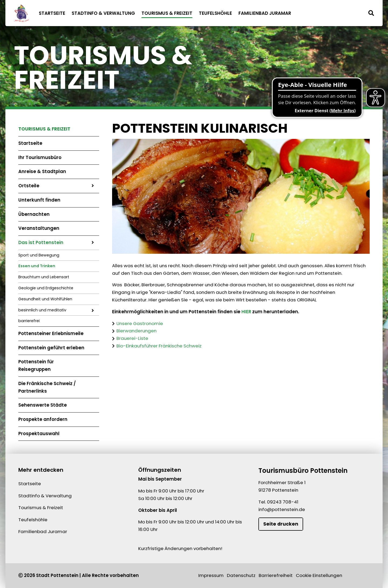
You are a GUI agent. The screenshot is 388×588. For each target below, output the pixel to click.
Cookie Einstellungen (319, 575)
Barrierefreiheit (276, 575)
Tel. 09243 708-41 (278, 502)
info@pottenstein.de (282, 509)
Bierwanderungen (136, 331)
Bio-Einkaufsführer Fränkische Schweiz (159, 346)
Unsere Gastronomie (140, 323)
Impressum (211, 575)
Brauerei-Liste (132, 338)
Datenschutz (241, 575)
